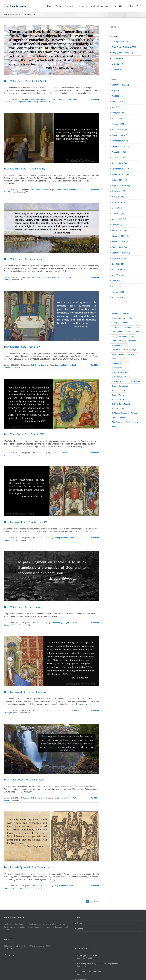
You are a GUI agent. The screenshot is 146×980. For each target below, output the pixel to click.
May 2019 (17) (118, 107)
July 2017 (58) (118, 197)
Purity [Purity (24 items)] (121, 354)
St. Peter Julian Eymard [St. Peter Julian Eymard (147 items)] (121, 404)
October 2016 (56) (120, 247)
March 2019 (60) (119, 118)
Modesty (73, 190)
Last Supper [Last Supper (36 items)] (123, 336)
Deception (56, 798)
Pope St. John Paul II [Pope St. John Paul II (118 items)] (120, 350)
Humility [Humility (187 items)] (137, 332)
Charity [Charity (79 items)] (114, 323)
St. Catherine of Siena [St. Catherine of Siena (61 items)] (120, 372)
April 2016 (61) (118, 281)
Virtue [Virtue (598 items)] (114, 427)
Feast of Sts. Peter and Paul (89, 972)
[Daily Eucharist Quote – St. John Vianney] (52, 138)
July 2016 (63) (118, 264)
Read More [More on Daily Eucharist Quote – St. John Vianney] (95, 190)
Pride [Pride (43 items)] (114, 354)
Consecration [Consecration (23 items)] (117, 327)
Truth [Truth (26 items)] (128, 422)
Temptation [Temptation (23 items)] (135, 413)
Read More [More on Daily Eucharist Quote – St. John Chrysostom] (95, 886)
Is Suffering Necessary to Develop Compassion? (97, 964)
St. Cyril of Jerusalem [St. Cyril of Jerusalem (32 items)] (120, 377)
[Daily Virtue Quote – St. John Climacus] (52, 576)
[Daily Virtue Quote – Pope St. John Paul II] (52, 50)
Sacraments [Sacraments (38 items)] (132, 354)
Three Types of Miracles (87, 955)
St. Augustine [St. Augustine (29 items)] (117, 368)
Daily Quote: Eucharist (39, 190)
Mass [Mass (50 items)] (114, 341)
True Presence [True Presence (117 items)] (117, 422)
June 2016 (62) (118, 270)
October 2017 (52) (120, 180)
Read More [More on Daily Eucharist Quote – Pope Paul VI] (95, 365)
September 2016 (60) (121, 253)
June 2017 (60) (118, 202)
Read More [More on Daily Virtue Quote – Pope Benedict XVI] (95, 453)
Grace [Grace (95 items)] (128, 332)
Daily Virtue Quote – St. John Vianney (23, 259)
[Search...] (126, 27)
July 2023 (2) (117, 90)
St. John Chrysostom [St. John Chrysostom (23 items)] (120, 386)
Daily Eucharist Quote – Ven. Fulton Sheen (25, 692)
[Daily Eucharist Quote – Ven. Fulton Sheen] (52, 661)
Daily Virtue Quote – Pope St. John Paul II (25, 81)
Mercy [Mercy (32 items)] (122, 341)
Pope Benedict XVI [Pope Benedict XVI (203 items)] (119, 345)
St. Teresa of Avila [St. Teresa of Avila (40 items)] (118, 409)
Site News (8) (118, 64)
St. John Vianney (64, 277)
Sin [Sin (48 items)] (123, 359)
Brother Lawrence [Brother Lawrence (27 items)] (118, 318)
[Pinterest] (14, 955)
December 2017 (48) (121, 169)
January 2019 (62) (120, 130)
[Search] (112, 27)
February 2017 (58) (120, 225)
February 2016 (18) (120, 292)
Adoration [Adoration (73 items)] (115, 314)
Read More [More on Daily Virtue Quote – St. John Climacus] (95, 623)
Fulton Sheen (66, 798)
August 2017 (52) (119, 191)
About (79, 923)
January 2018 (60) (120, 163)
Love (54, 453)
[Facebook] (5, 955)
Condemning (57, 623)
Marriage (14, 713)
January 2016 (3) (119, 298)
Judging (66, 623)
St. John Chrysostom (21, 888)
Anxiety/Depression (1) (121, 42)
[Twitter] (9, 955)
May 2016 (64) (118, 275)
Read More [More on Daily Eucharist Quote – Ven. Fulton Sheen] (95, 710)
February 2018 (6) (119, 158)
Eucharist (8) (117, 58)
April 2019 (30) (118, 113)
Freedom (69, 99)
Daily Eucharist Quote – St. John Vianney (25, 169)
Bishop (58, 538)
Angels (58, 886)
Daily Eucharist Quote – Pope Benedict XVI (26, 522)
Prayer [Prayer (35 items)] (134, 350)
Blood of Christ (67, 886)
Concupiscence (58, 99)
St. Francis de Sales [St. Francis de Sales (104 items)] (132, 381)
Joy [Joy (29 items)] (113, 336)
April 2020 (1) (118, 96)
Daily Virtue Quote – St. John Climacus (24, 607)
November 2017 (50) (121, 174)
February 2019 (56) (120, 124)
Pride (75, 798)
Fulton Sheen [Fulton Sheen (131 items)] (117, 332)
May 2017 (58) (118, 208)
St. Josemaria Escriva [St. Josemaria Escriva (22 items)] (120, 400)
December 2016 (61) (121, 236)
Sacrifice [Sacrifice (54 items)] (115, 359)
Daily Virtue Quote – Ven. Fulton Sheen (24, 780)
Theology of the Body (23, 102)
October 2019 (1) (119, 102)
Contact (80, 929)
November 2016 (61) (121, 242)
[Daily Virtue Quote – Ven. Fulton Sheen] (52, 749)
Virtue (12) (116, 70)
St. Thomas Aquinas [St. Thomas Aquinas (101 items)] (119, 413)
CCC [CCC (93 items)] (131, 318)
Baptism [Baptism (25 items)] (126, 314)
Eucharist (58, 190)
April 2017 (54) (118, 214)
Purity (54, 277)
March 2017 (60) (119, 219)
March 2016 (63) (119, 286)
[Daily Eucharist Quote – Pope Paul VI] (52, 316)
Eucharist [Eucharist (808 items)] (129, 327)
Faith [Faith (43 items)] (138, 327)
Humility (66, 190)
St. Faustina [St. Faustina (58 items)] (116, 381)
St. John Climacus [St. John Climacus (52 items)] (119, 391)
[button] (137, 6)
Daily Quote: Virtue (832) (122, 53)
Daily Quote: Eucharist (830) (124, 47)
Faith (65, 365)
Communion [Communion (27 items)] (125, 323)
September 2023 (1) (120, 85)
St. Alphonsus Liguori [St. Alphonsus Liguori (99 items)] (120, 363)
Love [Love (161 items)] (133, 336)
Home (79, 918)
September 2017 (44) (121, 186)
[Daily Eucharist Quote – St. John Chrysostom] (52, 836)
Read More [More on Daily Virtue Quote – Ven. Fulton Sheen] (95, 798)
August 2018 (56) (119, 152)
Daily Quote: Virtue (38, 99)
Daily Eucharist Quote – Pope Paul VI (23, 347)
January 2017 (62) (120, 230)
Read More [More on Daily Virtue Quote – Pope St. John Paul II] (95, 99)
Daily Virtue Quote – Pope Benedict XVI (24, 434)
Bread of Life (60, 710)
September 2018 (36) (121, 146)
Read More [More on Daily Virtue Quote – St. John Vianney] (95, 277)
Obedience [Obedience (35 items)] (132, 341)
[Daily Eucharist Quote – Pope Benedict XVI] (52, 491)
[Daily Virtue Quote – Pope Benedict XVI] (52, 404)
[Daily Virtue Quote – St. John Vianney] (52, 228)
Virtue (34, 102)
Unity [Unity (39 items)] (136, 422)
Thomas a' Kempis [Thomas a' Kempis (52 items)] (119, 418)
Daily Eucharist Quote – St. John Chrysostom (26, 867)
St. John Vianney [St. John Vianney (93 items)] (118, 395)
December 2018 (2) (120, 135)
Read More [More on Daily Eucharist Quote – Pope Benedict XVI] (95, 538)
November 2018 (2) (120, 141)
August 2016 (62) (119, 258)
